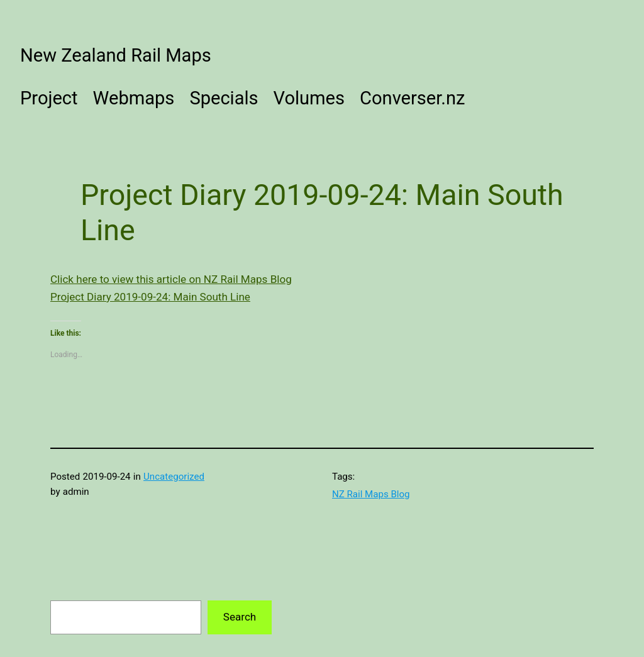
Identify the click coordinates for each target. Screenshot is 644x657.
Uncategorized (174, 477)
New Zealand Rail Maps (116, 55)
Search (240, 617)
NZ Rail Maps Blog (371, 494)
